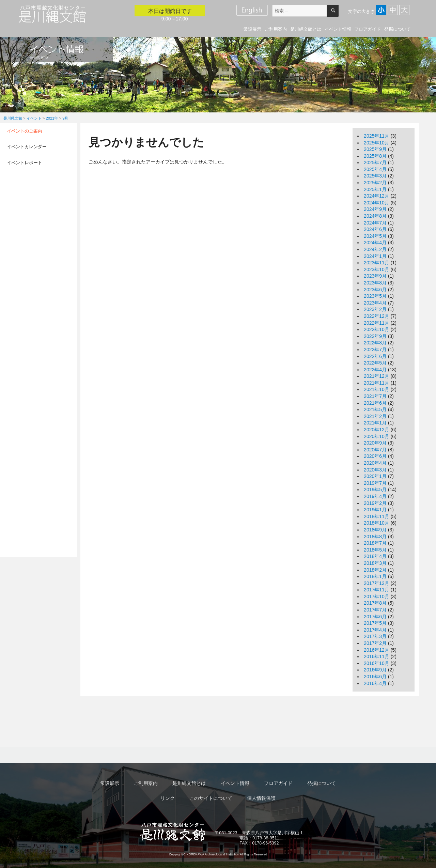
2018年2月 (375, 570)
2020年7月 (375, 450)
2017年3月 (375, 636)
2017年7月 (375, 610)
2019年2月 (375, 503)
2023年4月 (375, 303)
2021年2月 (375, 416)
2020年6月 (375, 456)
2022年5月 (375, 363)
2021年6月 (375, 403)
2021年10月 (377, 389)
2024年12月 (377, 196)
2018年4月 (375, 556)
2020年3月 (375, 470)
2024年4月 (375, 243)
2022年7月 (375, 350)
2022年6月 (375, 356)
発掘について (398, 29)
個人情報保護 (261, 798)
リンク (168, 798)
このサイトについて (211, 798)
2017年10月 (377, 596)
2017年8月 (375, 603)
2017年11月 (377, 590)
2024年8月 (375, 216)
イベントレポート (25, 163)
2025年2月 (375, 183)
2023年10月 (377, 269)
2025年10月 (377, 143)
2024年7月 (375, 223)
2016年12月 (377, 650)
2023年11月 (377, 263)
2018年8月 (375, 537)
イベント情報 (338, 29)
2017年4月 (375, 630)
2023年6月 (375, 290)
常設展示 (252, 29)
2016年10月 (377, 663)
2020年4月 (375, 463)
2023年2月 (375, 309)
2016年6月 (375, 677)
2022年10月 (377, 329)
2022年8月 (375, 343)
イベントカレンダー (27, 147)
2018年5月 (375, 550)
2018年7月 (375, 543)
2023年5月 (375, 296)
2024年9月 (375, 209)
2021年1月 (375, 423)
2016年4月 (375, 683)
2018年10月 (377, 523)
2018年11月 (377, 516)
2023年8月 (375, 283)
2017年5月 (375, 623)
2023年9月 (375, 276)
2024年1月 (375, 256)
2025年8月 (375, 156)
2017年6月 (375, 617)
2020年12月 (377, 430)
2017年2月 (375, 643)
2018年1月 (375, 576)
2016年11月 (377, 656)
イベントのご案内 (25, 131)
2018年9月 (375, 530)
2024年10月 (377, 203)
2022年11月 (377, 323)
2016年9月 (375, 670)
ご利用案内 (276, 29)
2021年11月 (377, 383)
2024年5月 (375, 236)
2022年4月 (375, 370)
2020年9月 (375, 443)
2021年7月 (375, 396)
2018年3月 (375, 563)
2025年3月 (375, 176)
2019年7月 (375, 483)
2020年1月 (375, 476)
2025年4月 (375, 169)
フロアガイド (368, 29)
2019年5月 (375, 490)
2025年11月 (377, 136)
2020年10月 (377, 436)
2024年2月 (375, 249)
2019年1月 (375, 510)
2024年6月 (375, 229)
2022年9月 (375, 336)
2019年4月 (375, 496)
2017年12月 (377, 583)
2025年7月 (375, 162)
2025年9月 (375, 149)
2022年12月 (377, 316)
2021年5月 (375, 409)
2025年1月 (375, 189)
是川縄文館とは (306, 29)
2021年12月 (377, 376)
